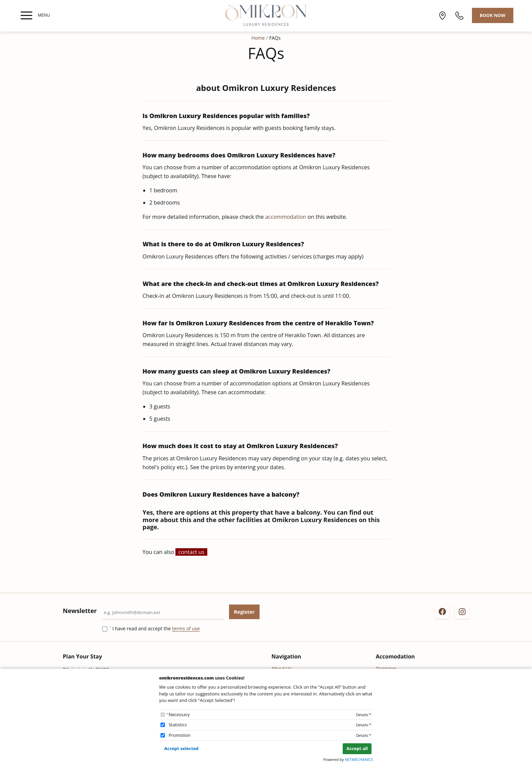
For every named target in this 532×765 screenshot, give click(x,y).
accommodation (286, 217)
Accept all (357, 748)
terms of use (186, 628)
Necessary (179, 714)
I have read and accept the (156, 628)
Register (244, 612)
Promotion (180, 735)
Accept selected (181, 748)
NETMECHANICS (359, 759)
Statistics (178, 725)
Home (258, 38)
